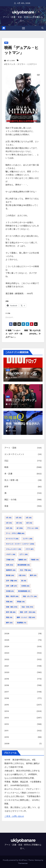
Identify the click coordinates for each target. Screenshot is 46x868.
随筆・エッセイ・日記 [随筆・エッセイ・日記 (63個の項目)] (26, 617)
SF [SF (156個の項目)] (20, 528)
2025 (7, 640)
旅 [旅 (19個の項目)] (24, 581)
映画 (6, 43)
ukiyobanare (23, 12)
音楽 (6, 506)
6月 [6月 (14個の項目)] (29, 523)
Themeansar (23, 863)
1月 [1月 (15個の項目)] (9, 518)
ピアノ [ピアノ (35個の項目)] (24, 554)
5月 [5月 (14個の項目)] (19, 523)
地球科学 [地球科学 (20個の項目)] (11, 570)
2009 (7, 744)
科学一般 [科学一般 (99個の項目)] (11, 612)
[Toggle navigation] (24, 28)
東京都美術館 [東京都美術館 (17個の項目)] (24, 591)
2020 (7, 672)
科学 (6, 487)
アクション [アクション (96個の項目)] (33, 528)
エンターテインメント (14, 454)
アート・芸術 (10, 448)
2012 (7, 724)
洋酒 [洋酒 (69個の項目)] (9, 602)
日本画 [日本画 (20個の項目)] (25, 586)
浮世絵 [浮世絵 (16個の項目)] (21, 602)
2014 (7, 711)
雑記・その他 (10, 500)
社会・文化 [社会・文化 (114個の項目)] (27, 607)
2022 (7, 659)
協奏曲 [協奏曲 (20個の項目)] (23, 560)
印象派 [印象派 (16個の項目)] (35, 560)
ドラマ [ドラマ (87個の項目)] (30, 549)
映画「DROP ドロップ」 (22, 373)
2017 (7, 692)
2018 (7, 685)
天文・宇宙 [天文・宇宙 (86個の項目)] (25, 570)
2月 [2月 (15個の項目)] (19, 518)
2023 (7, 653)
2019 (7, 679)
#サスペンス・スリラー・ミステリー (21, 64)
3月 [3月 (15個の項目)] (29, 518)
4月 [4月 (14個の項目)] (9, 523)
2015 (7, 705)
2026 (7, 633)
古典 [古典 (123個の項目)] (10, 565)
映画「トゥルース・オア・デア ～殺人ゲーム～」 (14, 334)
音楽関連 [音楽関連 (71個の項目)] (22, 623)
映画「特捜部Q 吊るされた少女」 (23, 425)
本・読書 (8, 474)
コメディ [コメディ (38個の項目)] (28, 539)
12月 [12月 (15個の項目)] (9, 528)
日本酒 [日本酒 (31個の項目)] (10, 591)
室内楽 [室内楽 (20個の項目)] (10, 575)
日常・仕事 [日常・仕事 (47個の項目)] (11, 586)
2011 (6, 731)
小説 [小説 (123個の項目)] (22, 575)
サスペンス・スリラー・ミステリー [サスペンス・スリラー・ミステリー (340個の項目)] (20, 544)
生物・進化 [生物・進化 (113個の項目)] (12, 607)
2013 (7, 718)
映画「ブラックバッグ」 (22, 400)
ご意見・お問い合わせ (14, 816)
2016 (7, 698)
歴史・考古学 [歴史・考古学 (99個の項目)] (12, 596)
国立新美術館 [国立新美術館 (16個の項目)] (24, 565)
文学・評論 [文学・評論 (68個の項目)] (11, 581)
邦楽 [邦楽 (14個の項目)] (9, 617)
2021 (7, 666)
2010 (7, 737)
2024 (7, 646)
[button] (42, 28)
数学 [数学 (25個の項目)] (33, 575)
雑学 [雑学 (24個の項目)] (9, 623)
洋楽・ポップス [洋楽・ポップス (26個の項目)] (30, 596)
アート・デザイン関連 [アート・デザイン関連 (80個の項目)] (15, 533)
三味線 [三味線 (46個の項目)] (10, 560)
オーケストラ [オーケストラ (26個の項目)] (12, 539)
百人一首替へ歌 (11, 480)
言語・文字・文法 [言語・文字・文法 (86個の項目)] (28, 612)
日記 (6, 461)
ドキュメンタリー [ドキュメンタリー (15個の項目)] (13, 549)
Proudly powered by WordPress (15, 860)
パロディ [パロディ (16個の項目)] (11, 554)
